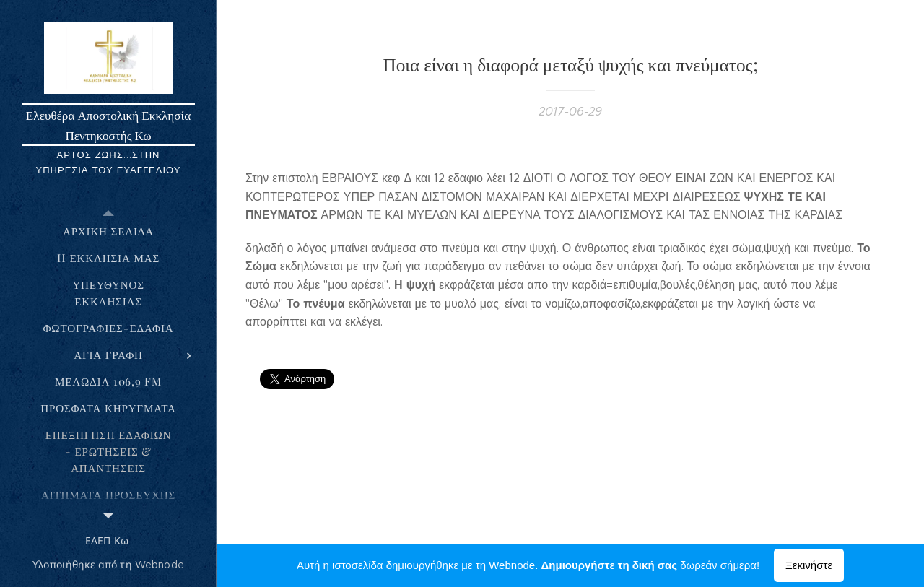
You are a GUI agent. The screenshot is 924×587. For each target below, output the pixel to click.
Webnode (160, 565)
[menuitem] (108, 231)
